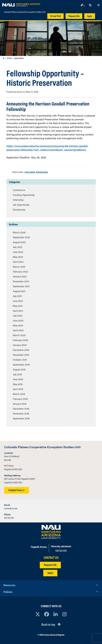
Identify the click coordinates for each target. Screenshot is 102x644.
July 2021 (17, 296)
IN (3, 58)
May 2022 (18, 257)
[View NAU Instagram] (64, 614)
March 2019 (19, 394)
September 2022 (21, 237)
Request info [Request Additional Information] (50, 565)
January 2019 (20, 404)
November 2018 (21, 413)
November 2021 (21, 281)
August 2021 (19, 291)
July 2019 (17, 374)
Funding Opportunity (24, 195)
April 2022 (18, 262)
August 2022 (19, 242)
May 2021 (18, 306)
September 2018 (21, 418)
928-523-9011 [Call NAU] (61, 550)
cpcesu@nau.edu (11, 508)
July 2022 (18, 247)
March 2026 (19, 232)
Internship (30, 172)
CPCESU (9, 58)
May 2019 (18, 384)
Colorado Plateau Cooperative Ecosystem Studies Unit (25, 12)
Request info (74, 16)
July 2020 (18, 316)
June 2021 (18, 301)
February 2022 (20, 272)
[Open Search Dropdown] (90, 5)
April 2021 (18, 311)
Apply (90, 16)
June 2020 (18, 320)
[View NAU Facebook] (47, 614)
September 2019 (21, 365)
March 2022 (19, 267)
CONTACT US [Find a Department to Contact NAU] (51, 557)
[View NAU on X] (38, 614)
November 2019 (21, 355)
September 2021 (21, 286)
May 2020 (18, 325)
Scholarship (42, 172)
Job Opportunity (21, 205)
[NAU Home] (21, 4)
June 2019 (18, 379)
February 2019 (20, 399)
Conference (19, 190)
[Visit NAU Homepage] (51, 532)
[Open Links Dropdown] (83, 5)
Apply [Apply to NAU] (50, 573)
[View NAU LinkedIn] (56, 614)
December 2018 (21, 409)
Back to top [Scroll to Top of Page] (48, 624)
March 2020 (19, 335)
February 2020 (21, 340)
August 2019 (19, 369)
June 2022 (18, 252)
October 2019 (20, 360)
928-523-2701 (9, 518)
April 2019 (18, 389)
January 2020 (20, 345)
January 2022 (20, 276)
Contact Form (17, 490)
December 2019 (21, 350)
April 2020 (18, 330)
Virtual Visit (55, 16)
